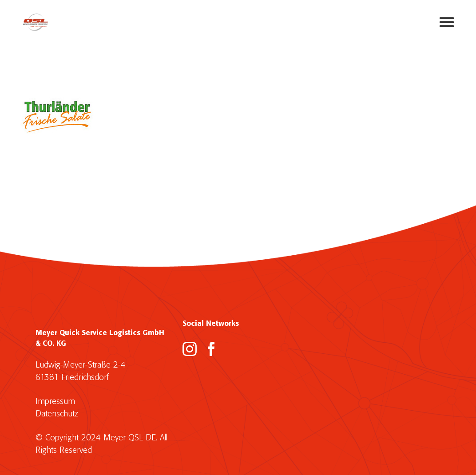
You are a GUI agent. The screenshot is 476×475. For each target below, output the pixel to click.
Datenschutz (57, 414)
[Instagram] (190, 349)
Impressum (55, 402)
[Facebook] (211, 349)
